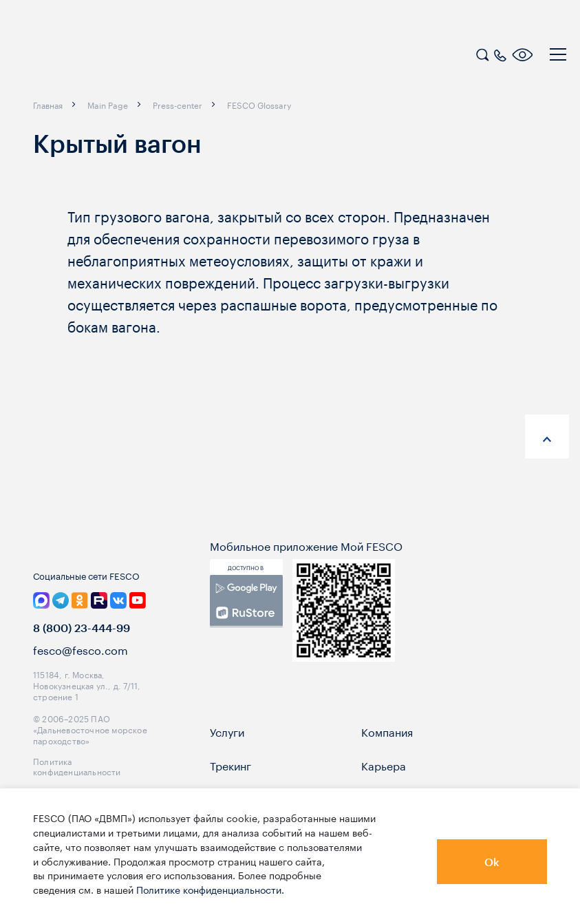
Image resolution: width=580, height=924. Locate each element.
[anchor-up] (547, 437)
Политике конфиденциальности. (210, 889)
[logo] (100, 56)
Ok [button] (492, 862)
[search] (482, 53)
